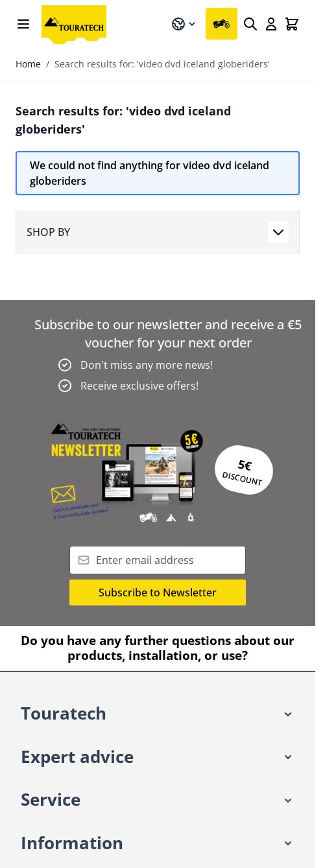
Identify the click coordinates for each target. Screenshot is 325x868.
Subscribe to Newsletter (158, 592)
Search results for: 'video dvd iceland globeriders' (162, 64)
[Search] (250, 24)
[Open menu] (23, 24)
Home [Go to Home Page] (28, 64)
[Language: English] (184, 24)
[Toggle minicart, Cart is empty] (292, 24)
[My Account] (271, 24)
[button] (158, 714)
